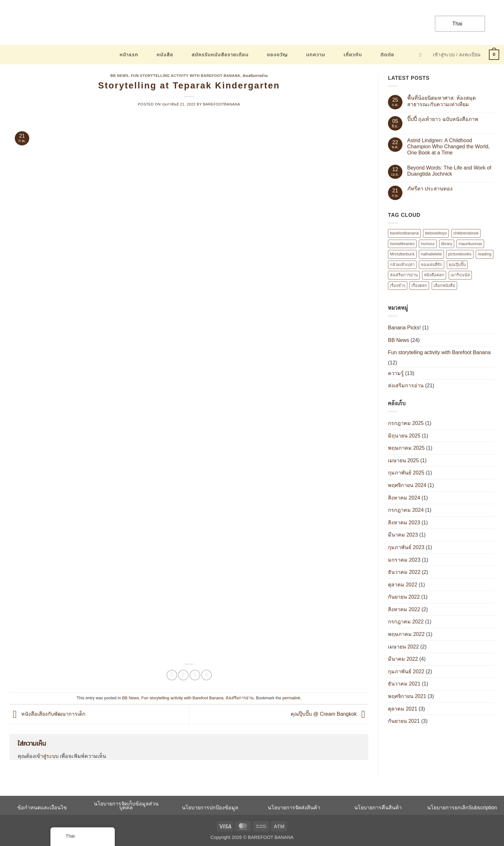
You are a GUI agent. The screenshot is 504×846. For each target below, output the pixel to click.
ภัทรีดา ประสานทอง (430, 189)
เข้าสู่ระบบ (47, 756)
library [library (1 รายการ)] (447, 244)
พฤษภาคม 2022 (406, 634)
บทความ (316, 55)
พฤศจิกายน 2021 (407, 696)
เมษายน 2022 (403, 647)
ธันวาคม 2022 (404, 572)
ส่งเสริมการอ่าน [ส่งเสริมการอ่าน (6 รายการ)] (404, 275)
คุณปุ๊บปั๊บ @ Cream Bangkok (329, 714)
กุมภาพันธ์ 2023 (406, 547)
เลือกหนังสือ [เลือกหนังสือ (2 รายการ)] (444, 285)
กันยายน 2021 (404, 721)
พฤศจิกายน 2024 (407, 485)
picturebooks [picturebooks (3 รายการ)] (460, 254)
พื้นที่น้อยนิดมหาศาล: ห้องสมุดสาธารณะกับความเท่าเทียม (441, 101)
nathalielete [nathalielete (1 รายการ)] (431, 254)
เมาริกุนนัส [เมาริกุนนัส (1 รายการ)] (460, 275)
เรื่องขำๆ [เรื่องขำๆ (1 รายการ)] (398, 285)
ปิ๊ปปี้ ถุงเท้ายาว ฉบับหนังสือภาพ (443, 119)
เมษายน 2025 (403, 460)
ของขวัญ (278, 55)
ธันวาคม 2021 (404, 684)
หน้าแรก (129, 55)
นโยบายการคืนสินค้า (378, 808)
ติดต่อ (387, 55)
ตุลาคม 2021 (403, 709)
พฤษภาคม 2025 (406, 448)
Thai (453, 24)
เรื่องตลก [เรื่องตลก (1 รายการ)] (419, 285)
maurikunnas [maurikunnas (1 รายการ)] (470, 244)
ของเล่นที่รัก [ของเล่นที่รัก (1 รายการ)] (432, 265)
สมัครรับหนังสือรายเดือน (220, 55)
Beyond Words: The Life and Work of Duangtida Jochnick (449, 171)
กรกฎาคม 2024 (406, 510)
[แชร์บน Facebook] (172, 675)
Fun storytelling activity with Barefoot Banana (185, 76)
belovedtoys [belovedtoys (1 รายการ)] (436, 233)
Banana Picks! (404, 328)
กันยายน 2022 (404, 597)
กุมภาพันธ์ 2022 (406, 671)
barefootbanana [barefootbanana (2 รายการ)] (404, 233)
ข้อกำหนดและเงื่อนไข (42, 808)
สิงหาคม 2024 (404, 498)
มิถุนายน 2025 (404, 436)
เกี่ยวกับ (353, 55)
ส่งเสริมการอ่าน (255, 76)
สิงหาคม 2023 (404, 523)
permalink (291, 698)
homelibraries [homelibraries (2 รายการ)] (402, 244)
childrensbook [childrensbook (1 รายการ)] (466, 233)
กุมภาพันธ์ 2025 (406, 473)
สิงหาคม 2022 (404, 609)
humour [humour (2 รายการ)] (428, 244)
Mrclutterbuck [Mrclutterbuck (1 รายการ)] (402, 254)
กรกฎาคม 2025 (406, 423)
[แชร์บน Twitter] (183, 675)
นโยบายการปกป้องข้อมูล (210, 808)
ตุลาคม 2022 (403, 585)
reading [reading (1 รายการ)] (485, 254)
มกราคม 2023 (404, 560)
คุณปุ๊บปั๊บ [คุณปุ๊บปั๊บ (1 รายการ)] (457, 265)
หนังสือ (165, 55)
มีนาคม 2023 (403, 535)
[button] (422, 55)
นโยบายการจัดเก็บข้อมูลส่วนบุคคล (126, 806)
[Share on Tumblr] (207, 675)
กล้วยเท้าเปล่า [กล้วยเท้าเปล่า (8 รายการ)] (402, 265)
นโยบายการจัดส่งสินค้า (294, 808)
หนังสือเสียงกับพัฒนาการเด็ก (48, 714)
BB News (119, 76)
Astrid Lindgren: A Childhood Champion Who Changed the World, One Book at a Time (449, 147)
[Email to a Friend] (195, 675)
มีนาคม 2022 (403, 659)
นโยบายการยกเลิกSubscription (462, 808)
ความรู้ (396, 373)
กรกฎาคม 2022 (406, 622)
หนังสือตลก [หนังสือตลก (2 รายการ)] (434, 275)
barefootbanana (222, 104)
